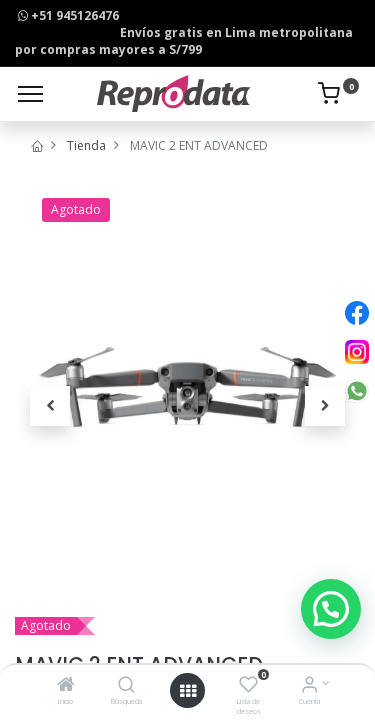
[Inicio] (66, 686)
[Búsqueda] (126, 686)
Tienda (86, 145)
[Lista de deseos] (248, 686)
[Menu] (30, 94)
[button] (50, 406)
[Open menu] (188, 691)
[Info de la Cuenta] (309, 686)
